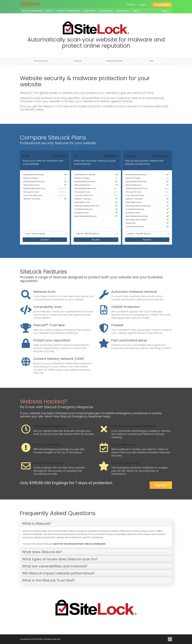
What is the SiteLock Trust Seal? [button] (48, 580)
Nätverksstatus (106, 11)
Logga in (143, 5)
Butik (50, 11)
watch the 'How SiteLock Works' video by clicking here (79, 544)
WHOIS (136, 11)
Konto (166, 11)
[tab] (96, 523)
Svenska (131, 5)
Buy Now (45, 240)
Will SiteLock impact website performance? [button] (58, 573)
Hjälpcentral (89, 11)
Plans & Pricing (41, 61)
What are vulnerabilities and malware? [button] (55, 566)
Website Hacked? (115, 61)
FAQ (151, 61)
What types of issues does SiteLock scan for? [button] (60, 559)
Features (78, 61)
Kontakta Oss (123, 11)
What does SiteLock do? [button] (42, 552)
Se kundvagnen (162, 5)
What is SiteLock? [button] (36, 523)
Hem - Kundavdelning (32, 11)
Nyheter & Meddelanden (68, 11)
